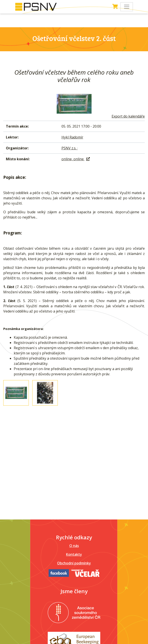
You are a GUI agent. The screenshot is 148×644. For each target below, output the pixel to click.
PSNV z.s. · (70, 148)
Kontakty (74, 554)
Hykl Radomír (72, 137)
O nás (74, 546)
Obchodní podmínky (74, 563)
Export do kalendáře (128, 116)
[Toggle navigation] (127, 7)
